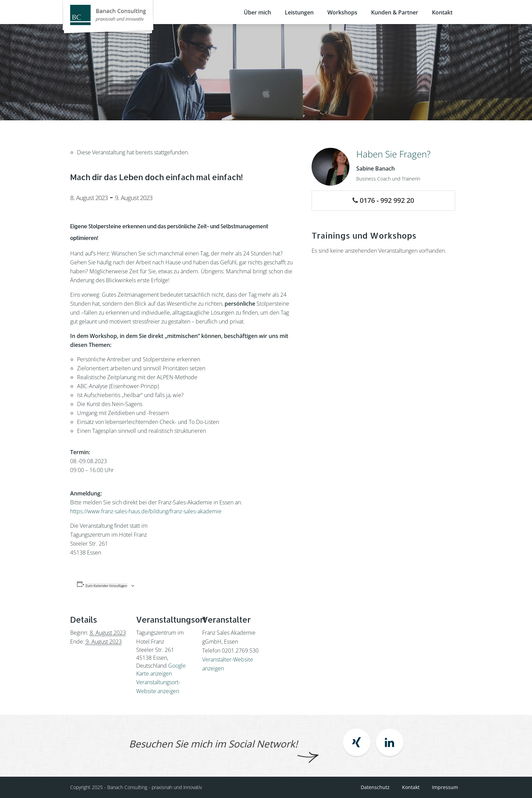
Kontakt (442, 12)
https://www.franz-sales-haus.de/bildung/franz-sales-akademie (146, 511)
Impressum (445, 787)
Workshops (342, 12)
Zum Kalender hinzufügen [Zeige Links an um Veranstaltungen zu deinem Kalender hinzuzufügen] (106, 586)
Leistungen (299, 12)
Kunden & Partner (395, 12)
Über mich (257, 12)
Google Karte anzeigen (161, 670)
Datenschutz (375, 787)
